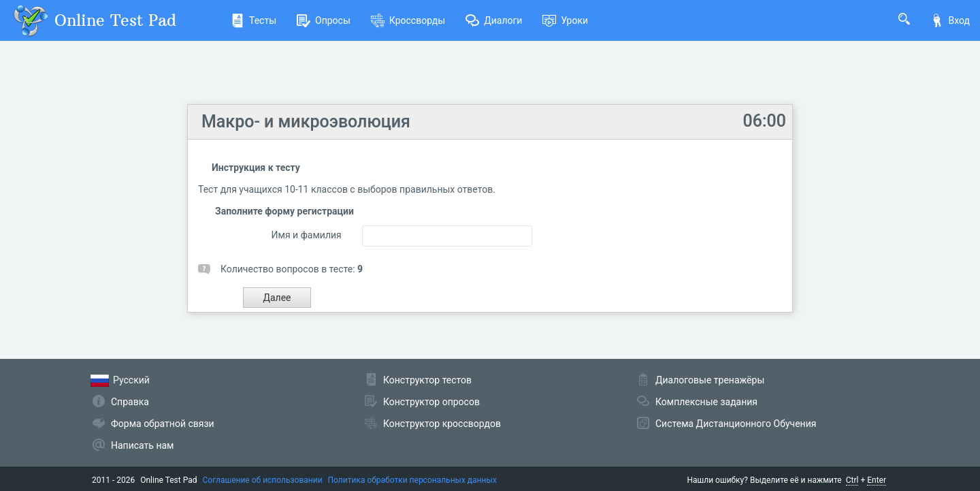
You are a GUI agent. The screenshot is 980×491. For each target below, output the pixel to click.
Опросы (324, 20)
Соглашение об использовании (263, 480)
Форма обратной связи (163, 424)
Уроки (565, 20)
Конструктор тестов (427, 380)
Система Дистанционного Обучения (736, 424)
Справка (130, 402)
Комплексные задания (706, 402)
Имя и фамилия (307, 235)
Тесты (254, 20)
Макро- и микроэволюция (306, 122)
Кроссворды (408, 20)
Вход (950, 20)
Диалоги (494, 20)
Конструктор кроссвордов (442, 424)
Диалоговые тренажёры (710, 380)
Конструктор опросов (431, 402)
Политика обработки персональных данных (412, 480)
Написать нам (142, 445)
